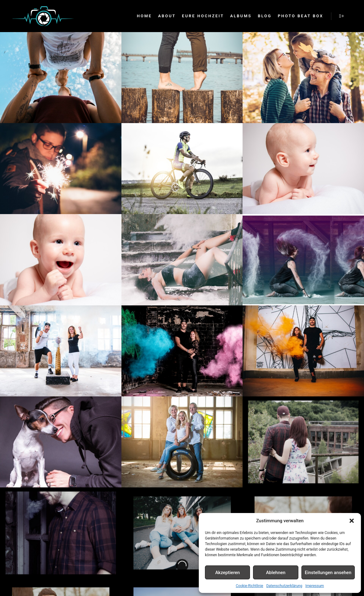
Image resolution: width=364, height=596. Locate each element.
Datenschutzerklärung (284, 586)
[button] (352, 521)
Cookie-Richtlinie (249, 586)
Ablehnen (276, 573)
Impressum (315, 586)
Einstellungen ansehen (328, 573)
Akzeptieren (227, 573)
